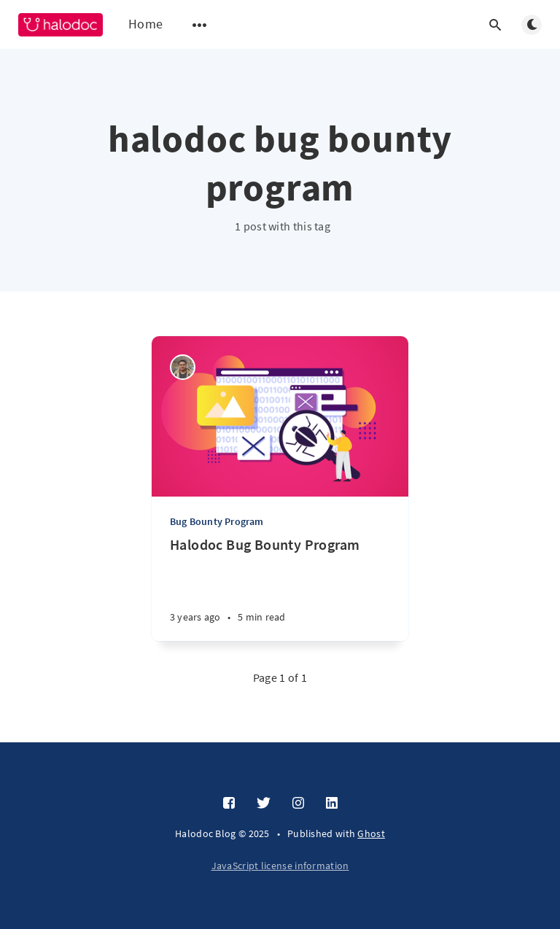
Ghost (371, 833)
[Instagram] (298, 804)
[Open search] (495, 25)
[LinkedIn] (332, 804)
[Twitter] (264, 804)
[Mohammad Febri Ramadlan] (183, 367)
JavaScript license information (280, 866)
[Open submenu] (200, 25)
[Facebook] (229, 804)
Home (145, 24)
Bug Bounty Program (217, 521)
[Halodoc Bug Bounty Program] (280, 588)
